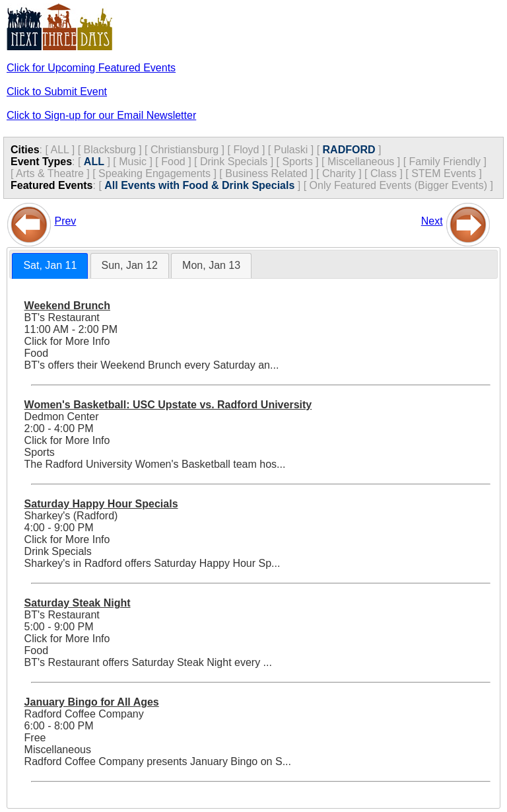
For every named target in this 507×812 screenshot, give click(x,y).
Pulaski (291, 150)
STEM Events (444, 173)
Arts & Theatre (50, 173)
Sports (297, 162)
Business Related (266, 173)
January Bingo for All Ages (92, 702)
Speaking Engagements (154, 173)
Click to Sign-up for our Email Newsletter (101, 115)
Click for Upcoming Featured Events (91, 68)
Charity (339, 173)
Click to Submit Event (57, 92)
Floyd (246, 150)
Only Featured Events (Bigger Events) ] (401, 185)
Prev (65, 221)
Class (384, 173)
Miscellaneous (361, 162)
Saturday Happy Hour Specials (101, 504)
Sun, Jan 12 (130, 265)
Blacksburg (110, 150)
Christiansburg (185, 150)
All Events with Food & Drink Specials (199, 185)
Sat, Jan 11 (50, 265)
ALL (59, 150)
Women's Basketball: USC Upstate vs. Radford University (168, 405)
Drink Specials (234, 162)
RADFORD (349, 150)
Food (173, 162)
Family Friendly (445, 162)
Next (432, 221)
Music (133, 162)
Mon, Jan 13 (211, 265)
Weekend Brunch (67, 306)
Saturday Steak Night (78, 603)
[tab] (50, 266)
